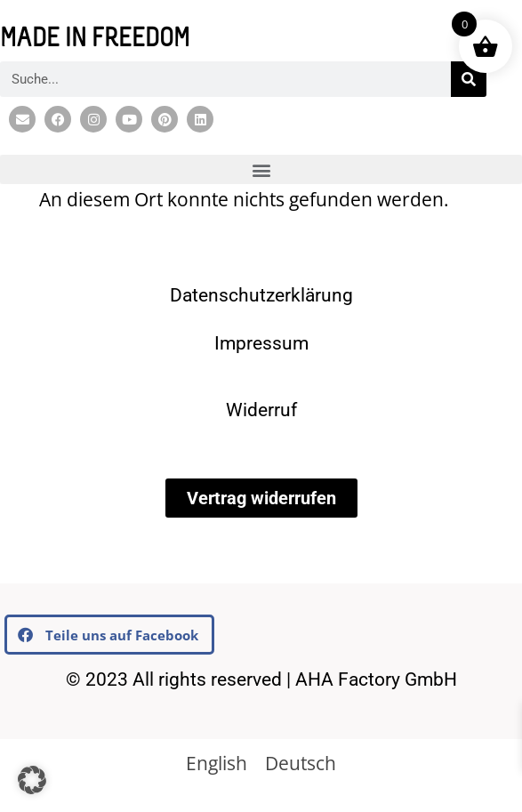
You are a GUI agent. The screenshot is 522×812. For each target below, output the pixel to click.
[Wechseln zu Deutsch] (301, 763)
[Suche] (469, 79)
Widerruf (261, 410)
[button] (261, 169)
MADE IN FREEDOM (95, 40)
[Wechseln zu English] (217, 763)
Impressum (261, 343)
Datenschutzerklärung (261, 295)
